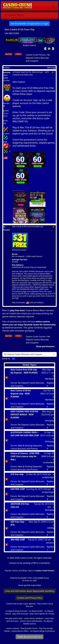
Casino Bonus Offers (20, 631)
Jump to (6, 358)
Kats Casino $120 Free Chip (20, 29)
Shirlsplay (50, 421)
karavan (7, 72)
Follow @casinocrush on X (30, 637)
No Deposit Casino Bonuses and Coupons (38, 58)
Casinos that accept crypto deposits (21, 604)
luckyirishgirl (48, 477)
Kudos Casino (30, 45)
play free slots (17, 310)
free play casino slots (14, 618)
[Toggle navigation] (53, 6)
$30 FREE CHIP (18, 489)
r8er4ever (50, 379)
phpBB (23, 578)
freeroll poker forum (29, 628)
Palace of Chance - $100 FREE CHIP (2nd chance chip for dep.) (25, 456)
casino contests (13, 628)
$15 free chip (17, 474)
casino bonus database (34, 618)
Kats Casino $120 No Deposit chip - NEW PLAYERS (21, 394)
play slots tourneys (20, 614)
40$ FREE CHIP (18, 540)
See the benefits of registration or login (30, 24)
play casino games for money (42, 614)
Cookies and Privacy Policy (29, 598)
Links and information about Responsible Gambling (30, 591)
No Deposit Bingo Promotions (42, 631)
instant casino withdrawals (31, 621)
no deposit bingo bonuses (17, 611)
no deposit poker (36, 611)
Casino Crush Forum (35, 55)
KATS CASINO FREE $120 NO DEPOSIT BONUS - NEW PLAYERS (24, 414)
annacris (50, 543)
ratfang (51, 528)
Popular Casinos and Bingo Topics (19, 571)
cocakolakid (49, 462)
